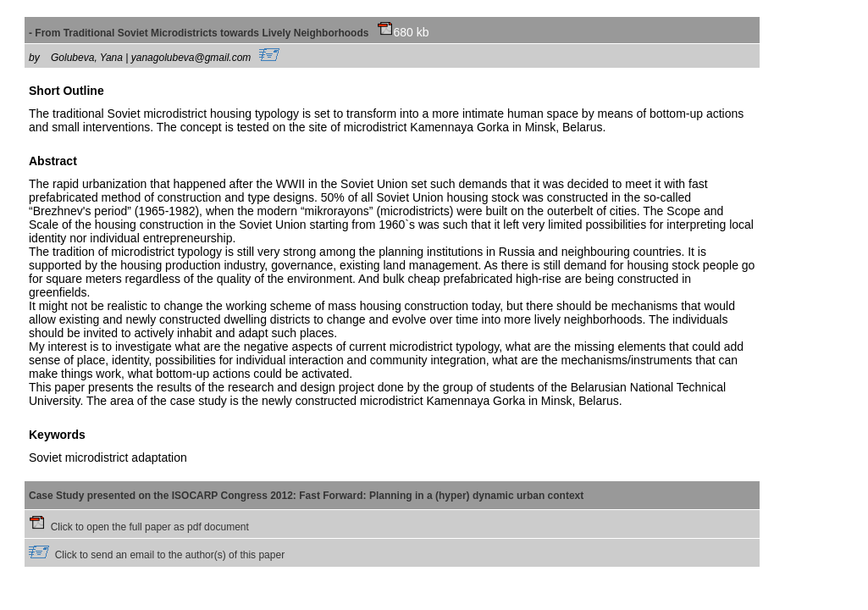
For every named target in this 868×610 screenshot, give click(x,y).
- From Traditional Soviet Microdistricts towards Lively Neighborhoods (211, 33)
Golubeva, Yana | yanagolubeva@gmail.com (165, 58)
